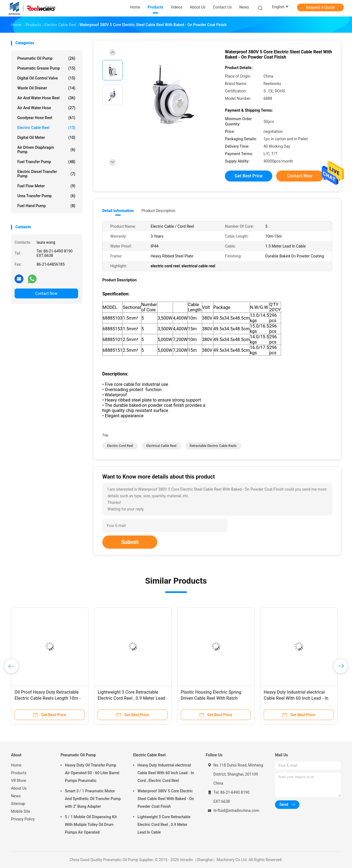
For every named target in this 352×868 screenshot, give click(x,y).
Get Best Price (249, 176)
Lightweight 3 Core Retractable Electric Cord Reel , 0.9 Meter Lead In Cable (131, 698)
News (16, 796)
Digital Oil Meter (46, 138)
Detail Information (118, 211)
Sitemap (18, 804)
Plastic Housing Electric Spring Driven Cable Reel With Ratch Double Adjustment (211, 698)
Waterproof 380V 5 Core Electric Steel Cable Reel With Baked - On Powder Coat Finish (166, 799)
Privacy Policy (23, 819)
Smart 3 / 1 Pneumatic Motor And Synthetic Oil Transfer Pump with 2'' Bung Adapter (93, 799)
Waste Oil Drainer (46, 88)
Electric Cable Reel (46, 128)
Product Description (158, 211)
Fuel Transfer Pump (46, 162)
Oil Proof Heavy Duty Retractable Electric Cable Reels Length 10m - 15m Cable (48, 698)
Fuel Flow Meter (46, 186)
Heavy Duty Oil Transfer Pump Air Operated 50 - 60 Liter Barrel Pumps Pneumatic (92, 773)
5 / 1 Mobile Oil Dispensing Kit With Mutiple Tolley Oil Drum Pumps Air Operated (91, 825)
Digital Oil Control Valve (46, 78)
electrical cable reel (161, 446)
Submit (130, 542)
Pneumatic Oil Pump (46, 58)
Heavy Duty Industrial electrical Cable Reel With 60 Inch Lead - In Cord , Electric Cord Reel (296, 698)
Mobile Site (21, 811)
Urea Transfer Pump (46, 196)
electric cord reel (120, 446)
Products (19, 773)
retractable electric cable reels (213, 446)
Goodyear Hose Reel (46, 118)
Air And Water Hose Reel (46, 98)
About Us (19, 788)
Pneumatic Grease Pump (46, 68)
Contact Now (46, 293)
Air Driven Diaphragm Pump (46, 150)
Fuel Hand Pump (46, 206)
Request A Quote (320, 7)
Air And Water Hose (46, 108)
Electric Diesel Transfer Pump (46, 174)
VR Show (19, 781)
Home (16, 765)
